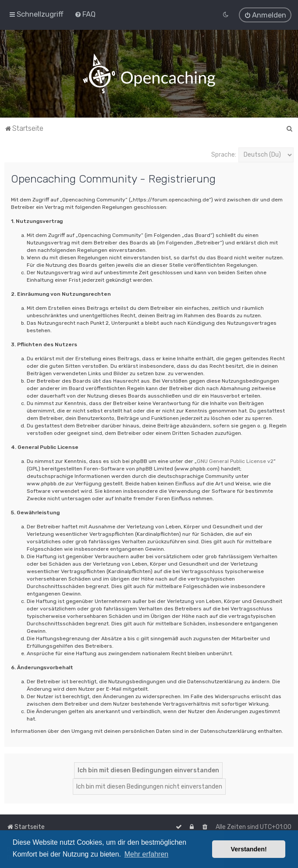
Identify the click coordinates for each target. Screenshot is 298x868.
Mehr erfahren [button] (147, 854)
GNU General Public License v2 (235, 460)
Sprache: (224, 154)
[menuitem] (85, 14)
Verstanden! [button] (249, 849)
